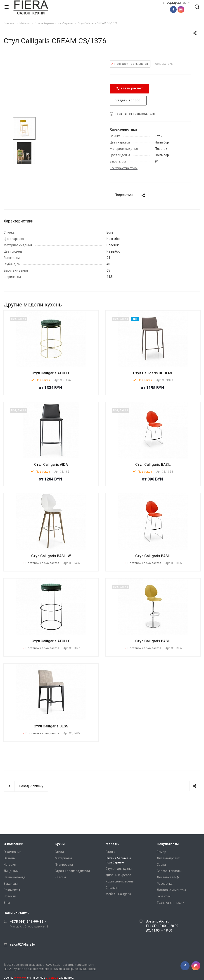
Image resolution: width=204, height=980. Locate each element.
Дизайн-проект (168, 858)
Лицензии (11, 871)
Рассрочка (165, 884)
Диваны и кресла (118, 875)
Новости (10, 896)
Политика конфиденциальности (74, 969)
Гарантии (164, 896)
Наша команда (15, 877)
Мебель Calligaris (118, 894)
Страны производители (72, 871)
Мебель (112, 844)
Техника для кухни (171, 903)
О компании (13, 844)
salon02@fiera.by (23, 944)
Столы (110, 852)
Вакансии (11, 884)
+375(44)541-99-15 (177, 3)
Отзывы (9, 858)
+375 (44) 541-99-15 (27, 922)
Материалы (63, 858)
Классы (60, 877)
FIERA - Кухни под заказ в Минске (26, 969)
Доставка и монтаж (171, 890)
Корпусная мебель (120, 881)
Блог (7, 903)
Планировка (64, 865)
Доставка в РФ (168, 877)
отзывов (52, 978)
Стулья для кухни (119, 869)
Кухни (60, 844)
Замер (161, 852)
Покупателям (168, 844)
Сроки (161, 865)
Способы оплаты (169, 871)
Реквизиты (12, 890)
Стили (59, 852)
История (10, 865)
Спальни (112, 888)
